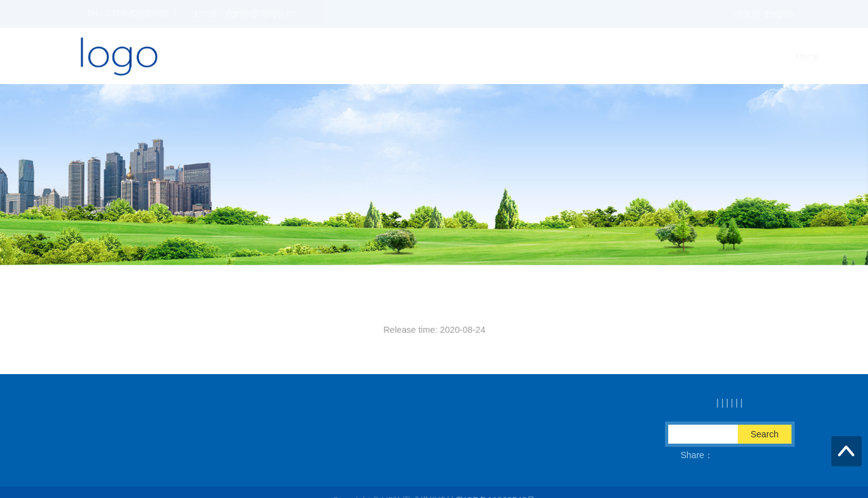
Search (764, 434)
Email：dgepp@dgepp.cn (219, 455)
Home (610, 56)
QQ (415, 455)
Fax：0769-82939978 (338, 455)
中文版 (747, 14)
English (780, 14)
